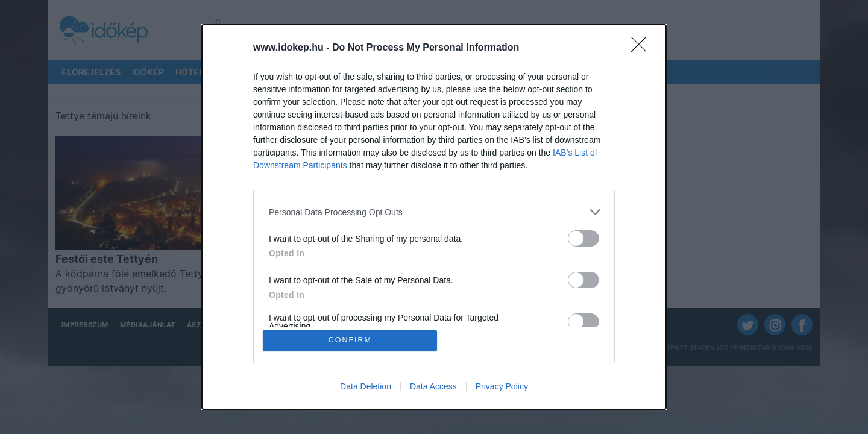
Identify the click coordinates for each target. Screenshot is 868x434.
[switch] (583, 238)
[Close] (643, 48)
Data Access (433, 387)
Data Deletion (366, 387)
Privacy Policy (502, 387)
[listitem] (434, 211)
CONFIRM (351, 340)
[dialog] (434, 217)
